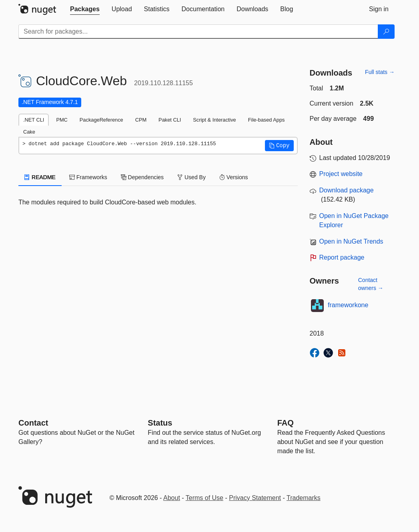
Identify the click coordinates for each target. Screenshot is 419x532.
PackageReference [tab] (101, 120)
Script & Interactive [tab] (214, 120)
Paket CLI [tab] (170, 120)
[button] (279, 146)
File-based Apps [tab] (267, 120)
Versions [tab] (234, 177)
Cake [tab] (29, 132)
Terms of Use (204, 498)
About (172, 498)
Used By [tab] (191, 177)
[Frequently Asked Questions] (286, 423)
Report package (342, 257)
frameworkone (348, 305)
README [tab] (40, 177)
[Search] (386, 32)
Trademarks (304, 498)
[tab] (85, 9)
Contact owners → (371, 284)
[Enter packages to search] (198, 32)
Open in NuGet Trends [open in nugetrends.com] (351, 241)
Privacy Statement (255, 498)
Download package (347, 190)
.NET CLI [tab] (34, 120)
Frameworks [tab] (88, 177)
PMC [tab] (62, 120)
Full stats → (380, 72)
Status (160, 423)
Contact (33, 423)
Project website (341, 174)
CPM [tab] (141, 120)
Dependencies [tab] (142, 177)
